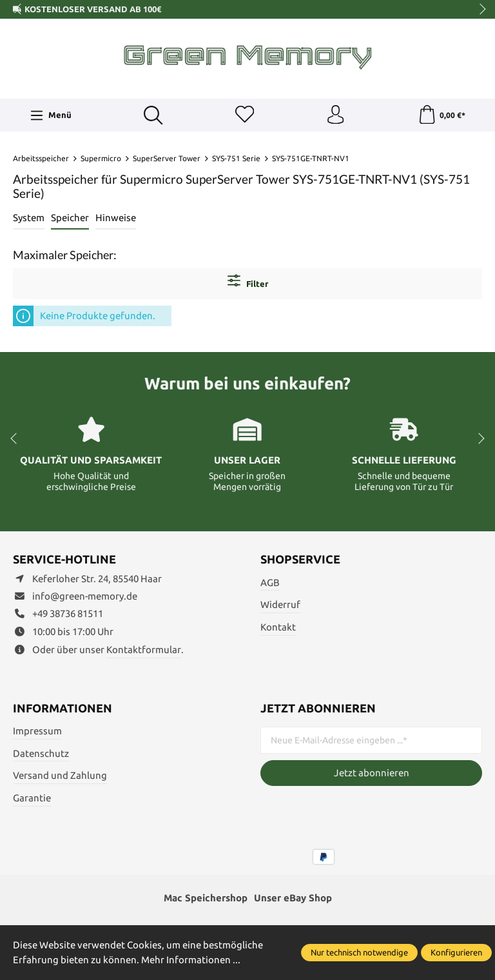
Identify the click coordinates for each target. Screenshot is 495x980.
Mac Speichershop (206, 898)
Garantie (32, 799)
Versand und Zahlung (60, 776)
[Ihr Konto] (336, 115)
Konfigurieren (456, 952)
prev (19, 10)
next (479, 10)
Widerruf (280, 605)
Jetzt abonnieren (372, 773)
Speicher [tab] (70, 218)
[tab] (29, 219)
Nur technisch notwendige (359, 952)
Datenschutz (41, 753)
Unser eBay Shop (293, 898)
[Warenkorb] (441, 115)
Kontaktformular (144, 650)
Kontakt (278, 628)
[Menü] (51, 115)
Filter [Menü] (248, 281)
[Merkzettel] (244, 115)
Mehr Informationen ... (191, 960)
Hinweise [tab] (116, 218)
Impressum (37, 731)
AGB (270, 583)
